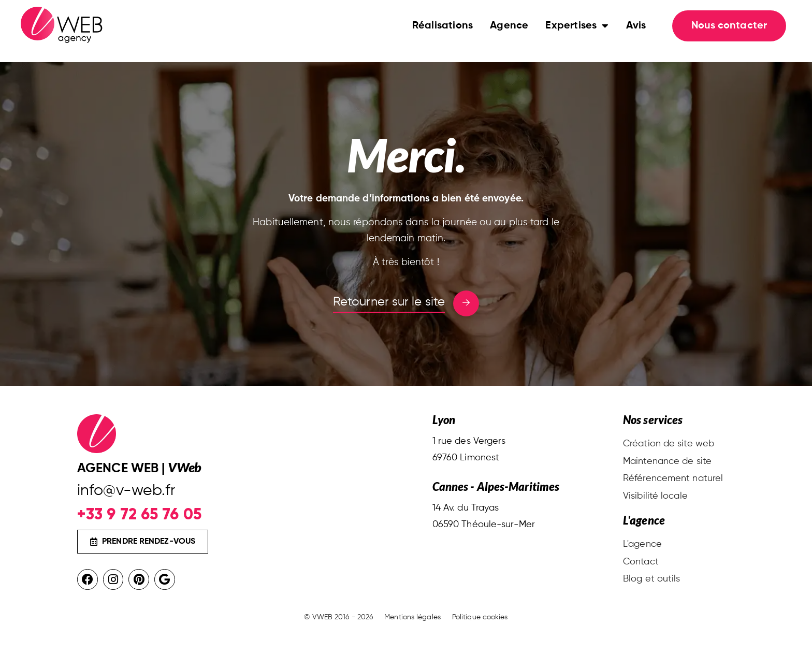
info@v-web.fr (126, 491)
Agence (509, 36)
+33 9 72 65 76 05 (139, 514)
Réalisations (443, 36)
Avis (636, 36)
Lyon (444, 420)
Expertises (577, 36)
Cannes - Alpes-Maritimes (496, 486)
